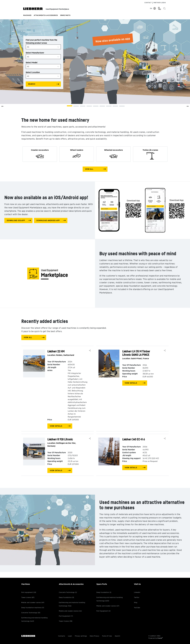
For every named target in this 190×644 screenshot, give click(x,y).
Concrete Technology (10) (31, 613)
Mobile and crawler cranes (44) (70, 611)
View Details (56, 426)
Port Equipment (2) (103, 611)
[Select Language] (153, 8)
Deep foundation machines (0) (33, 608)
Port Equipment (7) (66, 616)
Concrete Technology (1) (68, 592)
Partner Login (160, 3)
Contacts (62, 636)
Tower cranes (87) (28, 597)
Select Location (33, 72)
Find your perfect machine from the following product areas (41, 41)
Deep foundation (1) (104, 592)
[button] (187, 107)
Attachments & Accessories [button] (46, 15)
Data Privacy (94, 636)
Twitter (137, 597)
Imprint (118, 636)
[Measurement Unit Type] (159, 8)
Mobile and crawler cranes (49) (33, 602)
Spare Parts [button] (65, 15)
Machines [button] (27, 15)
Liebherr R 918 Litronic (65, 442)
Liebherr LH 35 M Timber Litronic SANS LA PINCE (140, 355)
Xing (136, 602)
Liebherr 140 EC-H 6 (134, 439)
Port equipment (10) (29, 592)
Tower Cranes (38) (66, 621)
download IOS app (16, 220)
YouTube (137, 608)
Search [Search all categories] (32, 84)
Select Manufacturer (35, 53)
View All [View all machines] (89, 169)
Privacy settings (81, 636)
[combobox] (43, 47)
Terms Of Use (107, 636)
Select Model (32, 62)
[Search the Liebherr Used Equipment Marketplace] (164, 8)
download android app (48, 220)
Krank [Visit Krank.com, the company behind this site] (160, 638)
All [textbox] (28, 47)
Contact (148, 3)
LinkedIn (137, 592)
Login (70, 636)
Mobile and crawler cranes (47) (108, 606)
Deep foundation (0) (66, 597)
